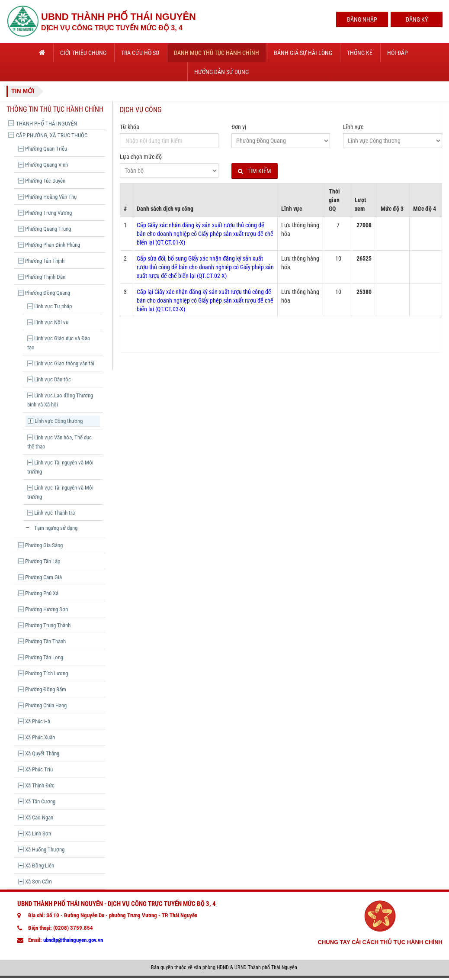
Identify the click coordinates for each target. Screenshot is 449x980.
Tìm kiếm (255, 171)
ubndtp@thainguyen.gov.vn (73, 940)
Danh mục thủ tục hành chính (216, 53)
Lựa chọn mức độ (141, 157)
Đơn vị (239, 127)
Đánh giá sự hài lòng (303, 53)
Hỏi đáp (398, 53)
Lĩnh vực (353, 127)
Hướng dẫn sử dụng (221, 72)
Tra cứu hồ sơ (140, 53)
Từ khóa (130, 127)
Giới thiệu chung (83, 53)
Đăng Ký (417, 19)
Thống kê (360, 53)
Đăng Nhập (362, 19)
